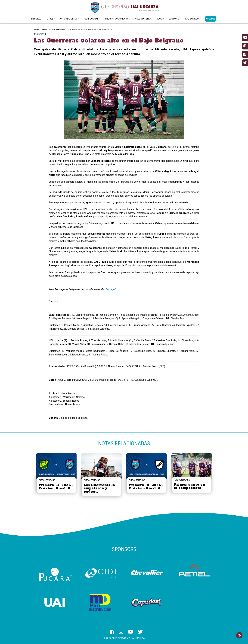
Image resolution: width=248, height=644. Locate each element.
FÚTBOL (44, 30)
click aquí (110, 289)
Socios (160, 19)
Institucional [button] (91, 19)
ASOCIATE (211, 19)
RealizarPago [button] (192, 19)
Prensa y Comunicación (118, 19)
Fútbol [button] (50, 19)
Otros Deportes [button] (69, 19)
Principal (36, 19)
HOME (36, 30)
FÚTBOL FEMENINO (57, 30)
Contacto (174, 19)
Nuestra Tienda (143, 19)
